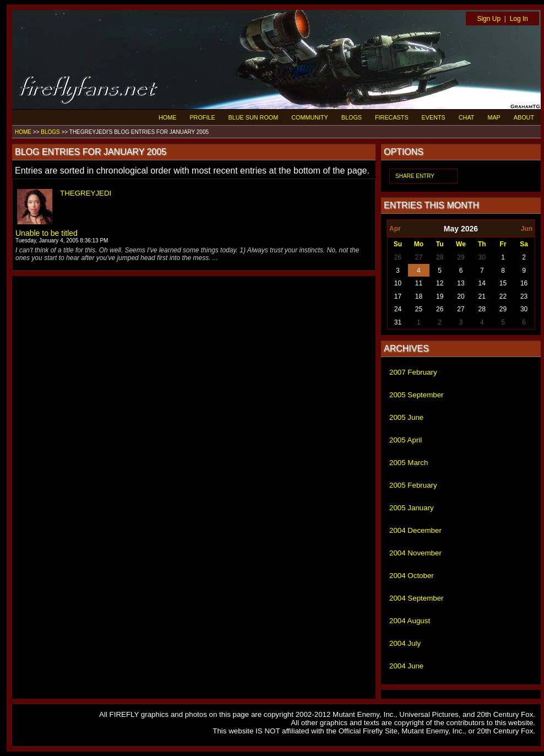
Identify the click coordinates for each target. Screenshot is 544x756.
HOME (167, 117)
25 (419, 309)
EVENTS (434, 117)
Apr (395, 229)
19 (440, 296)
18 (419, 296)
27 (419, 257)
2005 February (413, 485)
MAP (494, 117)
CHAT (467, 117)
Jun (527, 229)
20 (461, 296)
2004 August (410, 621)
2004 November (415, 553)
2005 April (406, 440)
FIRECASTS (392, 117)
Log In (519, 19)
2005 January (412, 508)
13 (461, 283)
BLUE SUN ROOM (254, 117)
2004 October (412, 576)
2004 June (406, 666)
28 (440, 257)
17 (398, 296)
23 (524, 296)
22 (503, 296)
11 (419, 283)
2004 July (405, 643)
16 (524, 283)
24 (398, 309)
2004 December (415, 530)
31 (398, 322)
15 (503, 283)
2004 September (417, 598)
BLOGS (352, 117)
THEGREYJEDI (86, 193)
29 (461, 257)
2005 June (406, 417)
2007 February (413, 372)
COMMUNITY (310, 117)
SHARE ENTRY (415, 176)
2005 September (417, 395)
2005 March (409, 463)
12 (440, 283)
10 (398, 283)
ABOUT (524, 117)
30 (482, 257)
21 (482, 296)
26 (398, 257)
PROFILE (202, 117)
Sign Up (489, 19)
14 (482, 283)
